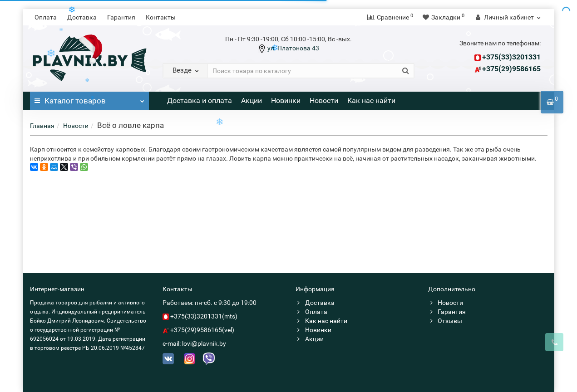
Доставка (82, 17)
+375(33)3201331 (511, 57)
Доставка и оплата (200, 100)
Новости (324, 100)
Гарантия (121, 17)
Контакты (161, 17)
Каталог (90, 98)
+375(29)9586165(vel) (202, 330)
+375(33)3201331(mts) (204, 316)
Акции (252, 100)
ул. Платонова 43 (293, 48)
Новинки (286, 100)
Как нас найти (371, 100)
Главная (42, 126)
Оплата (46, 17)
